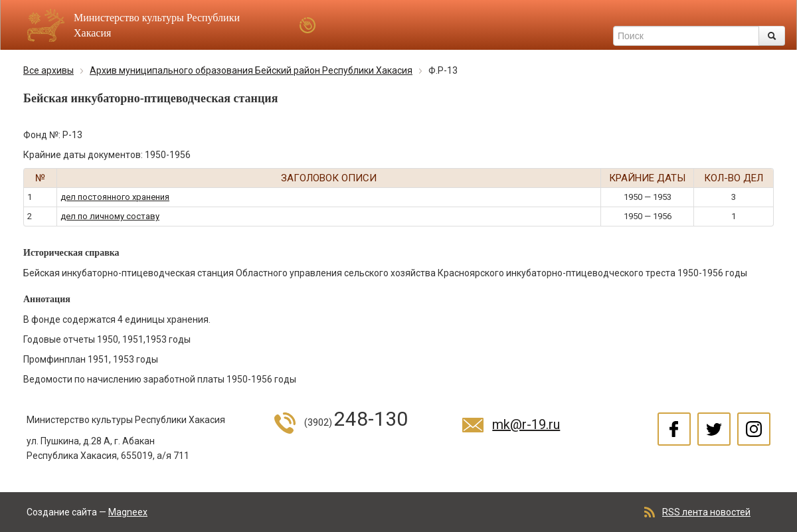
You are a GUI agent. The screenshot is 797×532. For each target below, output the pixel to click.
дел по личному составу (110, 216)
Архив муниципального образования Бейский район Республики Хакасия (251, 70)
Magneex (128, 512)
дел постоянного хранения (115, 197)
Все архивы (48, 70)
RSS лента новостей (706, 512)
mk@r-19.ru (526, 424)
